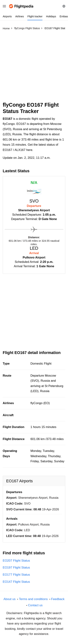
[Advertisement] (34, 68)
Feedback (58, 599)
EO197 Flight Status (16, 568)
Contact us (35, 605)
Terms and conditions (33, 599)
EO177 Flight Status (16, 575)
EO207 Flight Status (16, 561)
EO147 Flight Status (16, 582)
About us (9, 599)
